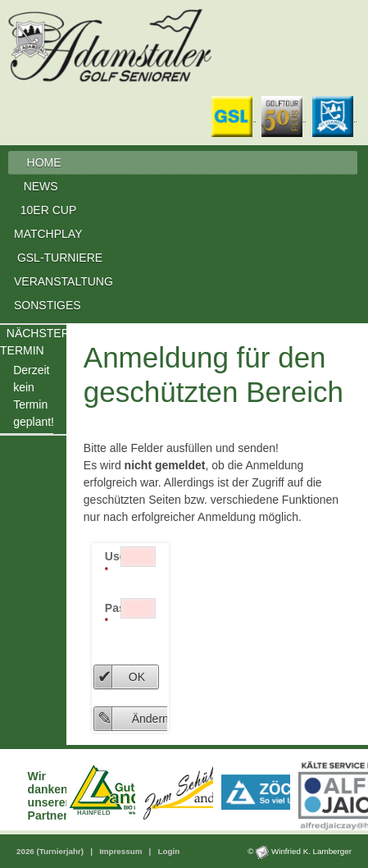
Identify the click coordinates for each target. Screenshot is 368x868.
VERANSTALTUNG (64, 281)
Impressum (122, 851)
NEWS (42, 186)
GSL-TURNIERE (60, 258)
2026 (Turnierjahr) (51, 851)
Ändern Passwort (174, 719)
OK (137, 677)
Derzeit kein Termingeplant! (33, 396)
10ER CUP (48, 210)
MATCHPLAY (48, 234)
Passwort (113, 614)
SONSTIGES (48, 305)
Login (168, 851)
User (113, 562)
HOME (44, 162)
